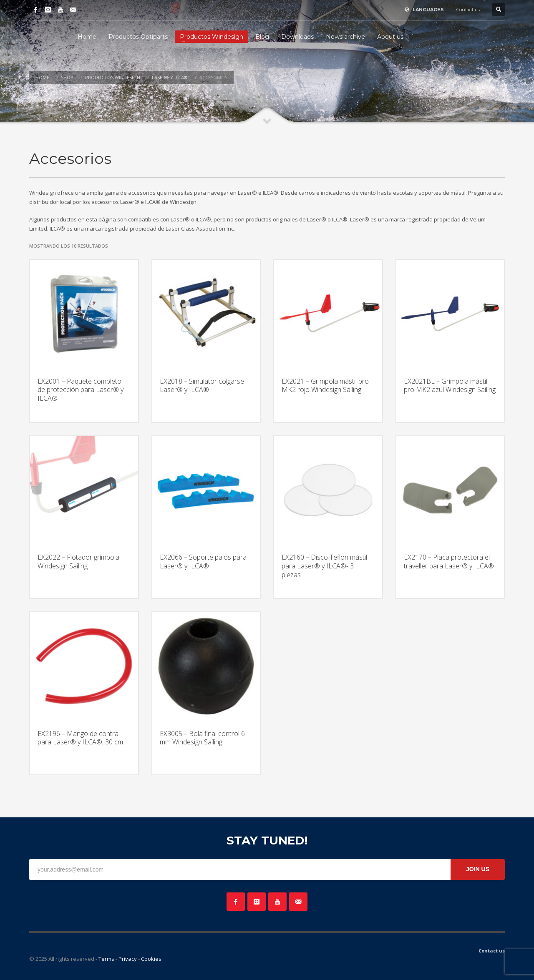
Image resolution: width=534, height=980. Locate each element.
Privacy (128, 959)
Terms (106, 959)
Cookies (151, 959)
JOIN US (478, 869)
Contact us (468, 10)
